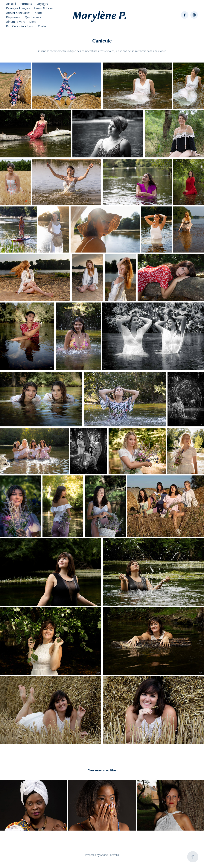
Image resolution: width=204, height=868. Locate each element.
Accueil (11, 4)
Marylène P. (100, 15)
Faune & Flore (44, 8)
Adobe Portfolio (109, 855)
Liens (33, 22)
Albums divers (16, 22)
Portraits (26, 4)
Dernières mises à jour (20, 26)
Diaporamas (13, 17)
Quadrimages (33, 17)
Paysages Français (18, 8)
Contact (43, 26)
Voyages (42, 4)
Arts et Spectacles (18, 13)
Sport (39, 13)
